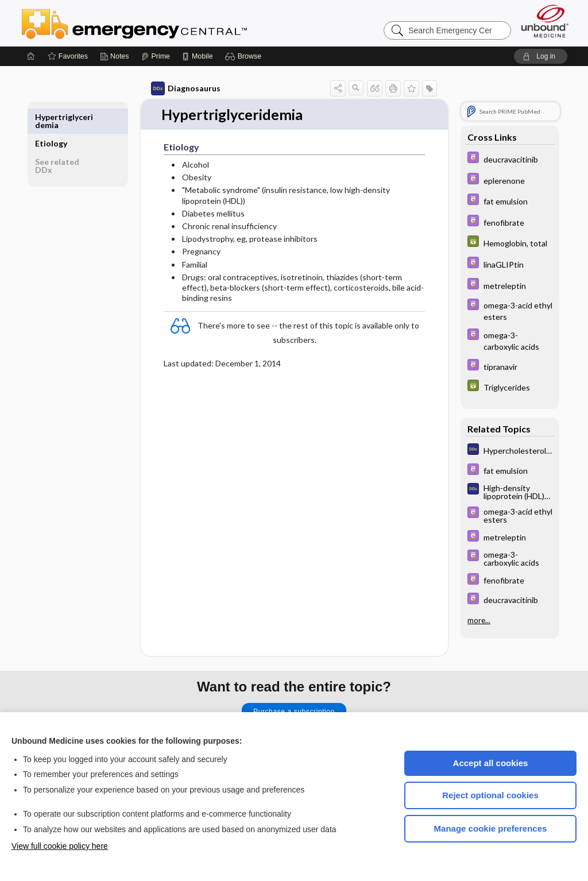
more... (472, 620)
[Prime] (156, 56)
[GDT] (503, 243)
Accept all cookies (491, 763)
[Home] (31, 56)
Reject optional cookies (490, 795)
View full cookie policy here (60, 846)
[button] (245, 56)
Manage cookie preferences (491, 828)
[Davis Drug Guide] (503, 159)
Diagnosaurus (179, 88)
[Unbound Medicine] (545, 21)
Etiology (59, 117)
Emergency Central (164, 23)
